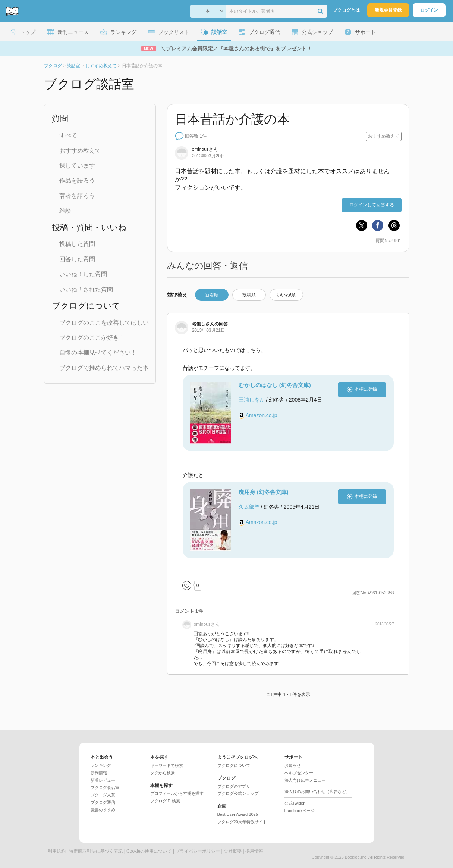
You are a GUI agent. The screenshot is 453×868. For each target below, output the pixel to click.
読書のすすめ (103, 810)
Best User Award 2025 (238, 814)
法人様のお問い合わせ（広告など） (317, 791)
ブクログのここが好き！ (92, 338)
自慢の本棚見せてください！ (98, 352)
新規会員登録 (388, 10)
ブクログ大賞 (103, 795)
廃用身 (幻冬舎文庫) (264, 492)
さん (205, 149)
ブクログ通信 (103, 802)
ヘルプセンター (299, 773)
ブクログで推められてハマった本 (104, 368)
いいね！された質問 (86, 289)
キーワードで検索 (167, 765)
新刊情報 (99, 773)
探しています (77, 166)
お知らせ (293, 765)
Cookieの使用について (149, 851)
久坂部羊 (249, 507)
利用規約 (57, 851)
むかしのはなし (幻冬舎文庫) (275, 385)
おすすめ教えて (80, 151)
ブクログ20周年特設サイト (242, 822)
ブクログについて (234, 765)
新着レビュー (103, 780)
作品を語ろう (77, 180)
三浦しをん (252, 400)
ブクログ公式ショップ (238, 793)
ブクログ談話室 (105, 787)
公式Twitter (295, 803)
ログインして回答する (372, 205)
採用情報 (254, 851)
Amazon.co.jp (262, 415)
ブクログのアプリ (234, 786)
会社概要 (233, 851)
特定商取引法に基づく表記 (96, 851)
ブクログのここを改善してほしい (104, 323)
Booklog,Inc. (356, 857)
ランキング (101, 765)
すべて (68, 135)
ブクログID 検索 (165, 801)
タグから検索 (163, 773)
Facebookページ (300, 811)
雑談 (65, 211)
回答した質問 (77, 259)
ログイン (429, 10)
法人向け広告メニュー (305, 780)
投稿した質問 (77, 244)
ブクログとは (346, 10)
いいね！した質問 (83, 274)
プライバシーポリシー (198, 851)
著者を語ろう (77, 196)
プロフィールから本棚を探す (177, 793)
